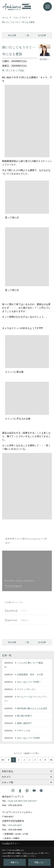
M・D (5, 70)
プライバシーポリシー (30, 853)
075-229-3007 (15, 825)
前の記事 (12, 35)
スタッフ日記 (17, 70)
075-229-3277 (30, 801)
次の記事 (42, 35)
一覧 (27, 35)
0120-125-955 (15, 801)
